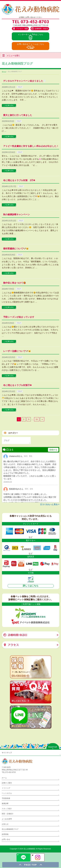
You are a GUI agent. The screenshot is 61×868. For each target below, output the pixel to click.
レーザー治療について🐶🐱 (17, 351)
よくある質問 (7, 819)
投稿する (53, 450)
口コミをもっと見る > (50, 504)
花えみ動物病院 (29, 849)
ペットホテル (7, 793)
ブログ (20, 87)
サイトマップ (7, 753)
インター (30, 34)
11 (37, 419)
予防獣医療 (6, 798)
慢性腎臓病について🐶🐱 (16, 249)
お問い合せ (6, 839)
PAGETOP (53, 747)
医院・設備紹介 (8, 814)
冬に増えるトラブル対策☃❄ (17, 385)
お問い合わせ (30, 44)
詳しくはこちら (31, 586)
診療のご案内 (7, 783)
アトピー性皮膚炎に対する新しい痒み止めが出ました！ (31, 146)
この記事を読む (9, 105)
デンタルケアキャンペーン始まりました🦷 (25, 81)
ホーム (4, 778)
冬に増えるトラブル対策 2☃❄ (19, 180)
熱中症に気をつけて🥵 (15, 283)
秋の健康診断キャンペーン (16, 214)
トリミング (6, 788)
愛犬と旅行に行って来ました (18, 115)
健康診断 (5, 803)
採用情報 (5, 834)
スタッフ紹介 (7, 809)
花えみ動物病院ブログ (10, 829)
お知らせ (5, 824)
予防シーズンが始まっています (19, 317)
